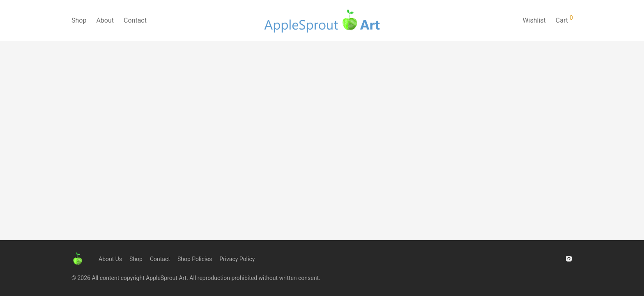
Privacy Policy (237, 259)
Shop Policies (195, 259)
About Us (110, 259)
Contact (135, 20)
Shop (79, 20)
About (105, 20)
